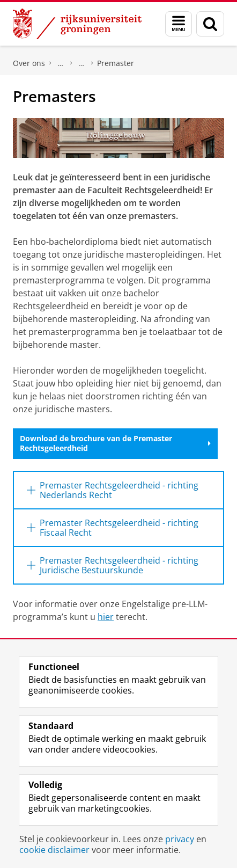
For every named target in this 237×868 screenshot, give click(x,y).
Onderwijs (82, 63)
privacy (180, 839)
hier (106, 617)
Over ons (29, 63)
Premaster (116, 63)
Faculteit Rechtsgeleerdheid (61, 63)
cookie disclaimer (54, 850)
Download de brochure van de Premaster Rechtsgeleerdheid (115, 443)
